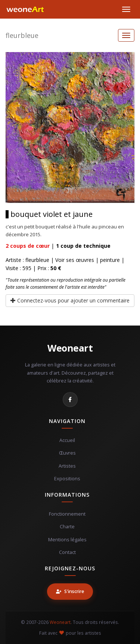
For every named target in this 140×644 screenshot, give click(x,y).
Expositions (67, 479)
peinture (110, 260)
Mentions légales (67, 540)
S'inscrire (70, 591)
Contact (67, 552)
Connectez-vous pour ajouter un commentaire (70, 300)
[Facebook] (70, 400)
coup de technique (83, 246)
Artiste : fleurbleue (27, 260)
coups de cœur (28, 246)
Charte (67, 527)
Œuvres (67, 453)
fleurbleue (22, 35)
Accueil (67, 440)
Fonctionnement (67, 514)
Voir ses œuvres (75, 260)
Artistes (67, 466)
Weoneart (70, 348)
